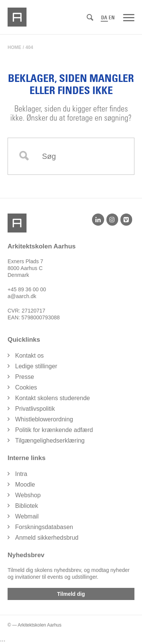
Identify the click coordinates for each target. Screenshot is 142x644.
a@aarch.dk (22, 296)
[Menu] (129, 17)
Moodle (25, 485)
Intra (21, 474)
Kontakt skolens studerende (52, 398)
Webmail (27, 516)
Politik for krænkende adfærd (54, 430)
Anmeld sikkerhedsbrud (47, 538)
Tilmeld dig (71, 594)
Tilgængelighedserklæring (50, 441)
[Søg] (90, 18)
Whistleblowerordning (44, 419)
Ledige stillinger (36, 366)
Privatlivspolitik (35, 409)
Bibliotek (27, 506)
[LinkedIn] (98, 220)
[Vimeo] (126, 220)
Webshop (28, 495)
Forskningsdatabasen (44, 527)
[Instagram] (112, 220)
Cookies (26, 387)
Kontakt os (30, 356)
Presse (25, 377)
